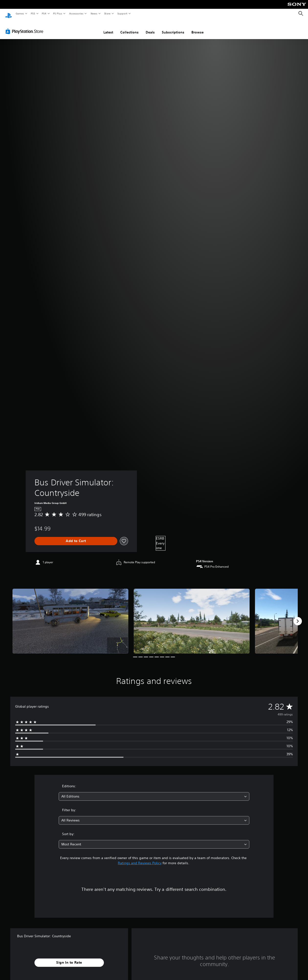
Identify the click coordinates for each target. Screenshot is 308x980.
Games (20, 13)
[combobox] (154, 792)
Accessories (76, 13)
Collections (129, 28)
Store (107, 13)
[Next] (298, 617)
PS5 (33, 13)
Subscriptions (173, 28)
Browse (198, 28)
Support (122, 13)
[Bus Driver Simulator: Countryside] (70, 617)
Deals (150, 28)
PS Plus (58, 13)
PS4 (44, 13)
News (94, 13)
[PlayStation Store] (25, 27)
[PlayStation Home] (9, 14)
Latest (108, 28)
